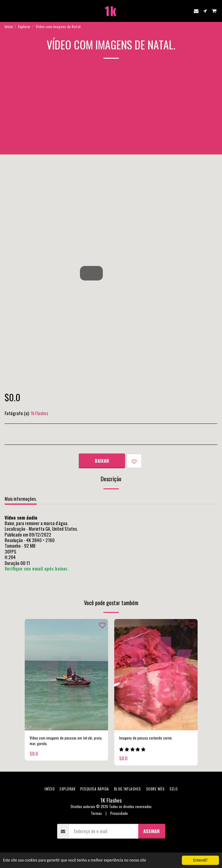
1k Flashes (39, 413)
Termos (96, 813)
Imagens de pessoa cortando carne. (146, 738)
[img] (66, 675)
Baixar (102, 461)
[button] (7, 11)
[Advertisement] (111, 111)
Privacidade (119, 813)
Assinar (151, 831)
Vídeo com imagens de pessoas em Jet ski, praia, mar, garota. (66, 741)
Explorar (24, 26)
